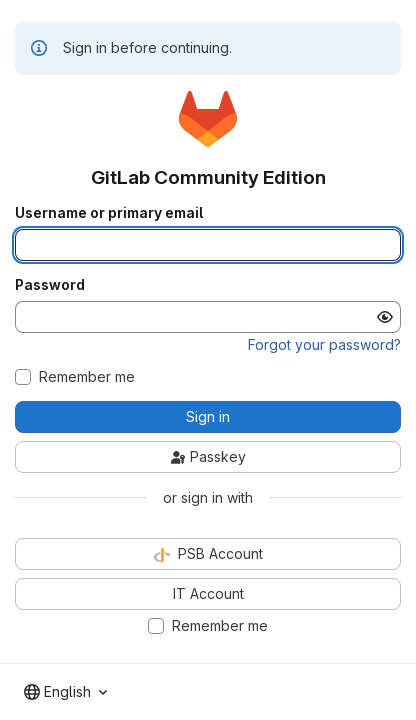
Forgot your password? (324, 344)
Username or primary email (109, 213)
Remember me (87, 377)
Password (50, 285)
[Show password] (385, 317)
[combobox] (65, 692)
